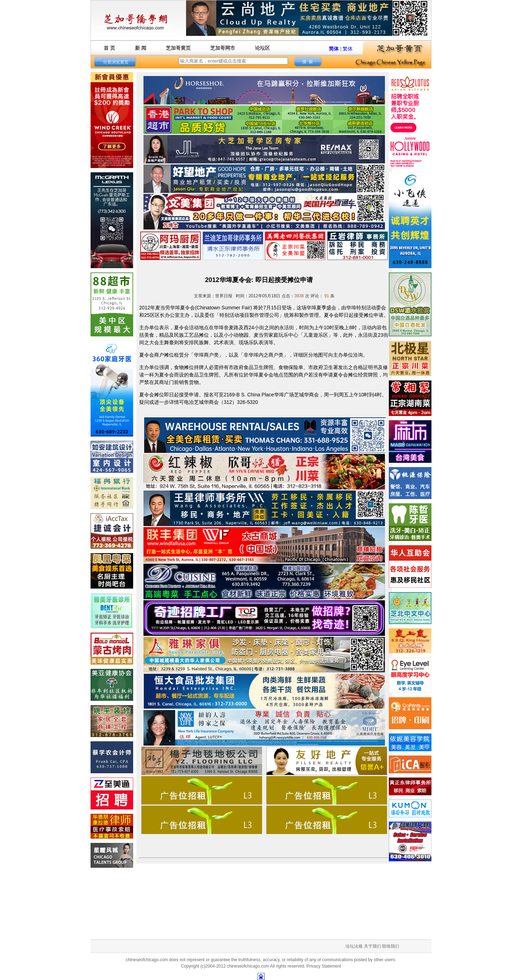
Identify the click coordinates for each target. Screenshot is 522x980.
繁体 (348, 49)
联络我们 (391, 946)
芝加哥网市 (223, 48)
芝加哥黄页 (178, 48)
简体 (334, 49)
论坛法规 (354, 946)
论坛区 (262, 48)
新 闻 (141, 48)
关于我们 (373, 946)
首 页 (109, 48)
